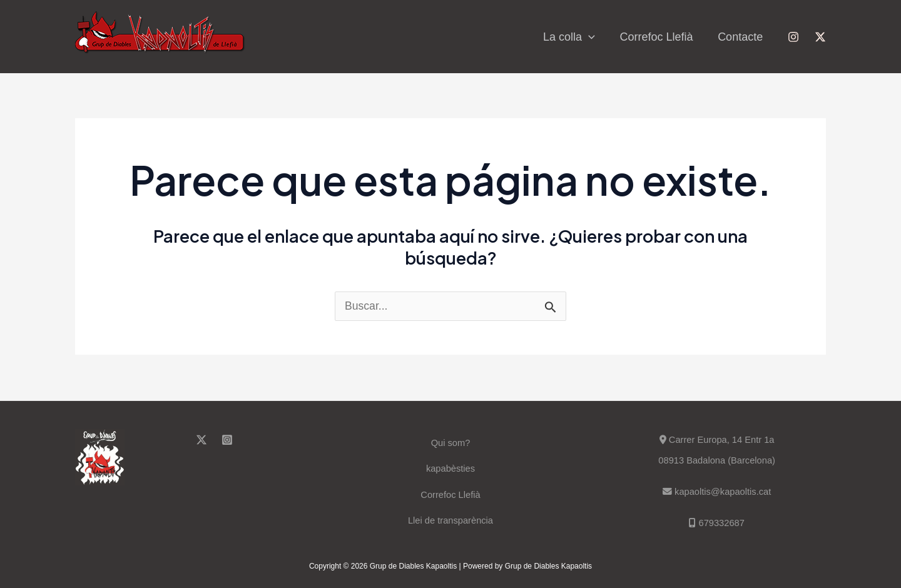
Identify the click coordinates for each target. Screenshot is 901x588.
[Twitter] (820, 37)
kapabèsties (450, 468)
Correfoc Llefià (660, 37)
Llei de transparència (450, 520)
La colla (575, 37)
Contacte (741, 37)
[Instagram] (793, 37)
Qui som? (450, 441)
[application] (594, 37)
